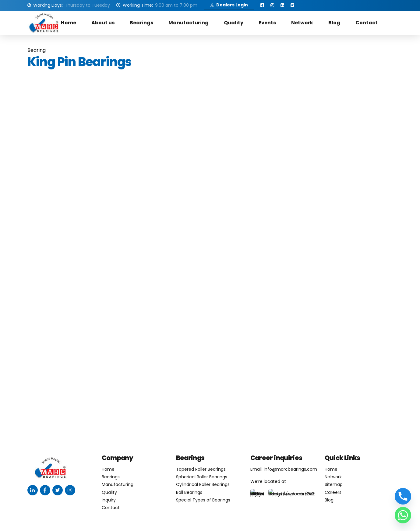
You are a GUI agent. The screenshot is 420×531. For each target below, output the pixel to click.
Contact (367, 23)
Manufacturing (189, 23)
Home (69, 23)
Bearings (141, 23)
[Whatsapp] (403, 515)
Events (267, 23)
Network (302, 23)
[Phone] (403, 496)
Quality (234, 23)
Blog (334, 23)
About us (103, 23)
